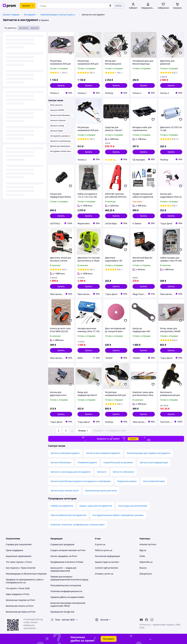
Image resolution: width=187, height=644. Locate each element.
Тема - (62, 620)
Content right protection (107, 568)
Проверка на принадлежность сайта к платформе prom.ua (25, 581)
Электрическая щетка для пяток (101, 491)
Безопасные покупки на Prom (20, 600)
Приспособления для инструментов (68, 515)
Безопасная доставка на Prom (21, 612)
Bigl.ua (143, 550)
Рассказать (109, 639)
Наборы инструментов (62, 506)
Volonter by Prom (148, 544)
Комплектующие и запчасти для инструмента (59, 15)
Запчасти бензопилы (61, 462)
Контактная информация (107, 556)
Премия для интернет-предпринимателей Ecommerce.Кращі (69, 578)
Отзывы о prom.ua (104, 574)
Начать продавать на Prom (64, 556)
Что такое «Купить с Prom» (19, 562)
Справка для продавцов (62, 544)
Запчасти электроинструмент (65, 453)
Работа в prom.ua (104, 550)
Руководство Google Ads (62, 612)
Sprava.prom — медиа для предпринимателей (63, 569)
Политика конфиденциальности (66, 591)
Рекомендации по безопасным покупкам (26, 574)
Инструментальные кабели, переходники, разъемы (118, 515)
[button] (61, 85)
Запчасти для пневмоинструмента (103, 453)
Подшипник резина (127, 481)
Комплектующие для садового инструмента (149, 453)
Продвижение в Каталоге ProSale (67, 562)
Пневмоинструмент (87, 462)
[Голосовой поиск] (110, 6)
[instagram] (152, 620)
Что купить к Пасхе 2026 (18, 588)
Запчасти (102, 472)
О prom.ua (100, 544)
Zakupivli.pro (146, 574)
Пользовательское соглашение (66, 585)
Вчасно (143, 568)
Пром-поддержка (14, 550)
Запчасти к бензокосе (124, 472)
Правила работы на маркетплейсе (67, 597)
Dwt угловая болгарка (154, 481)
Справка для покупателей (19, 544)
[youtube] (141, 620)
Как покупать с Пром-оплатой (21, 568)
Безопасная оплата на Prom (20, 606)
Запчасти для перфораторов (154, 462)
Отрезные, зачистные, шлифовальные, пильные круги (78, 524)
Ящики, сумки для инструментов (96, 506)
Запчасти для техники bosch (65, 491)
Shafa (142, 556)
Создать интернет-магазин (64, 550)
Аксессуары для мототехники (133, 506)
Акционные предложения (19, 556)
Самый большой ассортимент (118, 462)
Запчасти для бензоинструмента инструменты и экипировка (81, 481)
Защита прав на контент (107, 562)
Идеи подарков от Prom (18, 594)
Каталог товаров (11, 15)
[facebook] (147, 620)
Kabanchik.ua (146, 562)
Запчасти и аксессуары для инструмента (71, 472)
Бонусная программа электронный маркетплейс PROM (68, 604)
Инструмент (30, 15)
